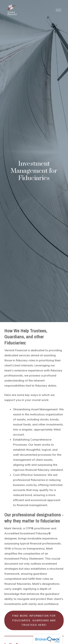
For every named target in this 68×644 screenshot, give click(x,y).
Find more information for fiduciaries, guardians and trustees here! (34, 620)
